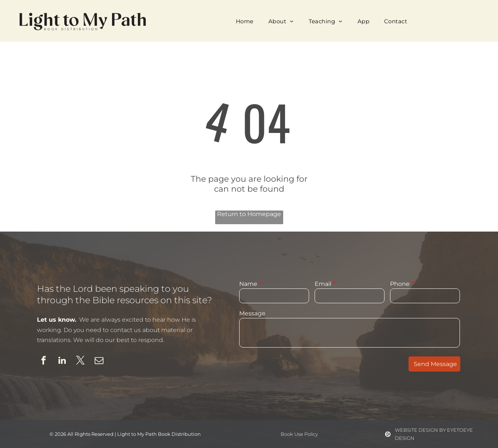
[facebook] (43, 361)
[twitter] (80, 361)
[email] (99, 361)
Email (323, 284)
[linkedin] (62, 361)
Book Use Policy (299, 434)
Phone (400, 284)
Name (248, 284)
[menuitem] (245, 21)
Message (252, 313)
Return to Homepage (249, 214)
